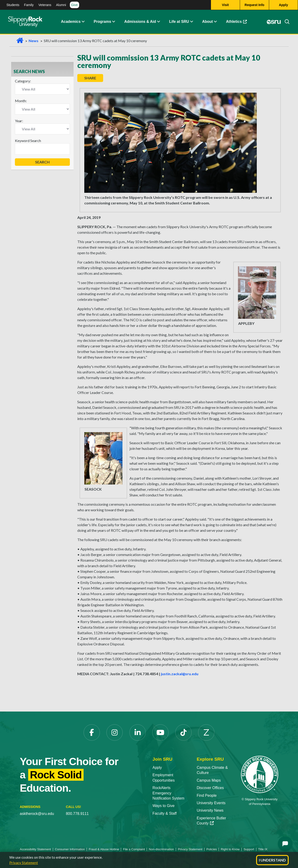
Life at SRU (179, 22)
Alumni (61, 5)
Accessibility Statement (35, 849)
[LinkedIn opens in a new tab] (138, 732)
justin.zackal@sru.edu (180, 674)
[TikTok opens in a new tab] (183, 732)
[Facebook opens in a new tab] (92, 732)
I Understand (272, 860)
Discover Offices (210, 788)
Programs (103, 22)
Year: (19, 121)
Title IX (263, 849)
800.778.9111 (77, 814)
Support (249, 849)
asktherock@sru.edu (37, 814)
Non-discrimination (161, 849)
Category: (23, 81)
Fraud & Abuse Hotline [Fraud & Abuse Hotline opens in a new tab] (104, 849)
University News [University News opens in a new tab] (210, 810)
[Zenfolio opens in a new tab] (206, 732)
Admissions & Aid (140, 22)
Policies (212, 849)
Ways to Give (164, 806)
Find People (207, 795)
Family (29, 5)
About (207, 22)
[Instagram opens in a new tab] (115, 732)
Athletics (239, 23)
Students (13, 5)
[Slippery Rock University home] (260, 774)
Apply (157, 768)
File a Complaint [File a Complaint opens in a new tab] (134, 849)
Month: (21, 101)
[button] (83, 22)
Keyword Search (28, 141)
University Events (211, 803)
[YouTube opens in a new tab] (160, 732)
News (34, 41)
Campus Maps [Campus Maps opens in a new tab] (209, 780)
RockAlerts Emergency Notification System (168, 793)
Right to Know (230, 849)
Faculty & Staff (165, 813)
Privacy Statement (24, 863)
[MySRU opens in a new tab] (274, 22)
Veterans (45, 5)
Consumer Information (70, 849)
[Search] (285, 22)
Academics (71, 22)
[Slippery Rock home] (25, 22)
